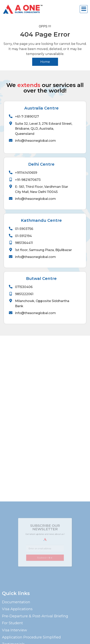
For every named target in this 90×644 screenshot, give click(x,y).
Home (45, 62)
